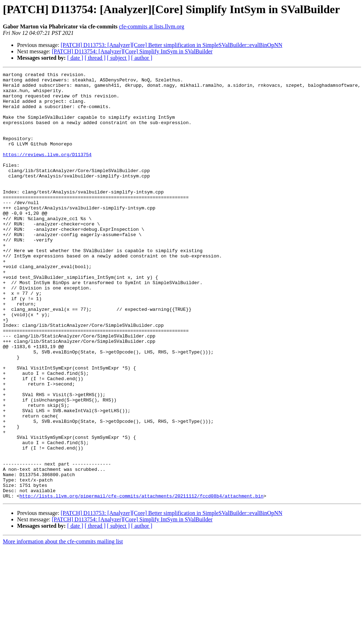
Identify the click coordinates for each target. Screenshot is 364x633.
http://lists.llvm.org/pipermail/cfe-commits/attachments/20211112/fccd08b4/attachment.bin (141, 581)
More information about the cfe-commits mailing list (63, 627)
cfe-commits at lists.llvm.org (151, 26)
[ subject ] (118, 58)
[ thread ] (95, 58)
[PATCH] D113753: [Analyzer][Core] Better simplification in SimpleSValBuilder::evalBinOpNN (172, 45)
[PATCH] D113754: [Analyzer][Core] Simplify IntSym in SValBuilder (132, 51)
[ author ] (142, 58)
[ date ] (75, 58)
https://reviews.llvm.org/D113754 (47, 171)
